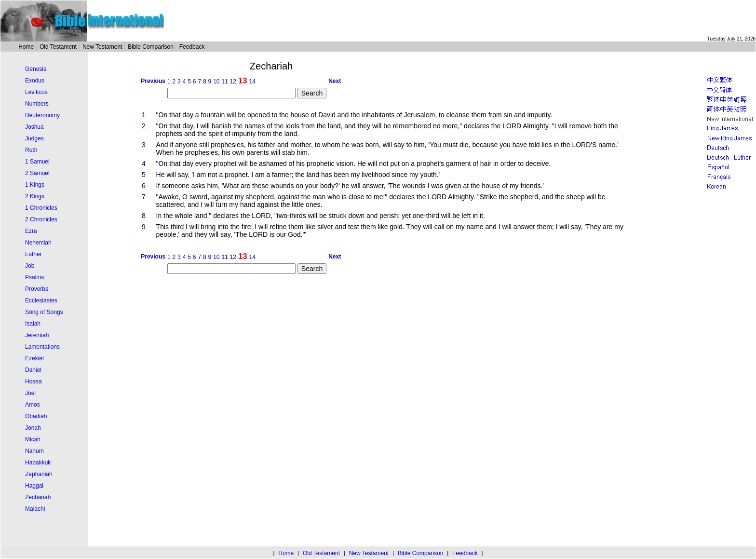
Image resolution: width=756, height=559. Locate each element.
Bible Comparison (151, 47)
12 (233, 82)
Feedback (192, 47)
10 (216, 82)
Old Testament (58, 47)
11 (224, 82)
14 (252, 82)
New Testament (102, 47)
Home (26, 47)
